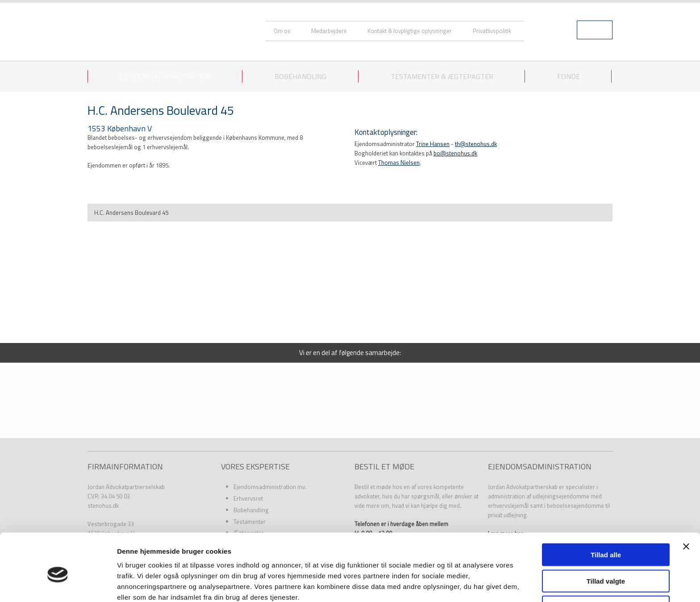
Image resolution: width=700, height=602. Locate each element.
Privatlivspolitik (492, 31)
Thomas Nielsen (399, 163)
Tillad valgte (606, 539)
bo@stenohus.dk (455, 153)
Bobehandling (300, 76)
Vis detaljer (464, 584)
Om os (282, 31)
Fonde (569, 76)
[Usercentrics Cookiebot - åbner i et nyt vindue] (58, 585)
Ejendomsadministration (165, 76)
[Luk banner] (686, 505)
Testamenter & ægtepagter (442, 76)
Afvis (606, 565)
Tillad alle (606, 513)
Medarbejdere (329, 31)
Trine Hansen (433, 144)
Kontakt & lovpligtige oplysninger (410, 31)
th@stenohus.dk (476, 144)
